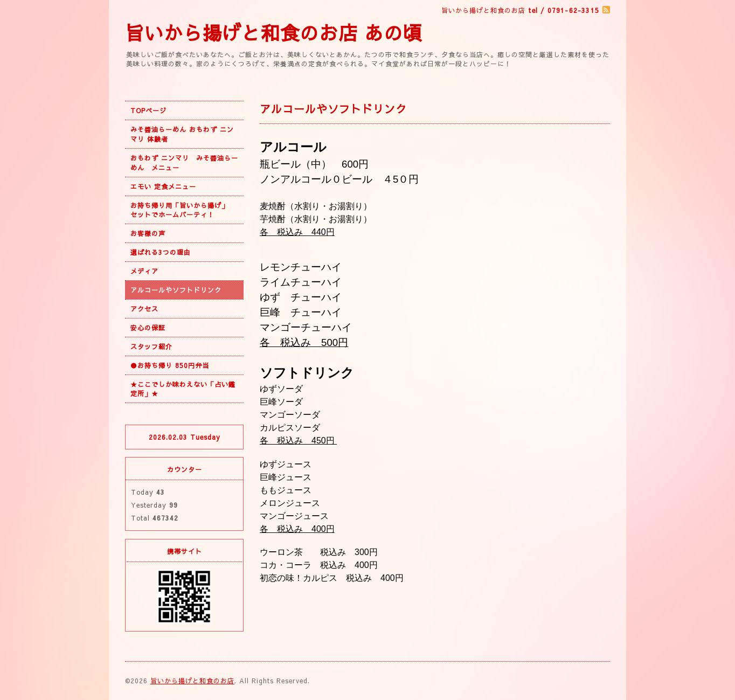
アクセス (144, 309)
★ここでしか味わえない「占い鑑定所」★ (183, 389)
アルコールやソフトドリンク (176, 290)
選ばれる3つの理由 (161, 252)
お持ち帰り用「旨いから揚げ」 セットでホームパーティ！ (183, 210)
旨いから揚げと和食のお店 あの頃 (274, 33)
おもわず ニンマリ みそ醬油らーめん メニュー (184, 163)
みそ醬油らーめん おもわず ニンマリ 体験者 (182, 134)
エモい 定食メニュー (163, 186)
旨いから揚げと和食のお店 (192, 681)
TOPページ (148, 110)
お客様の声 (148, 233)
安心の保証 (148, 328)
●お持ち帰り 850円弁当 (170, 365)
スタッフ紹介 (151, 346)
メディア (144, 271)
